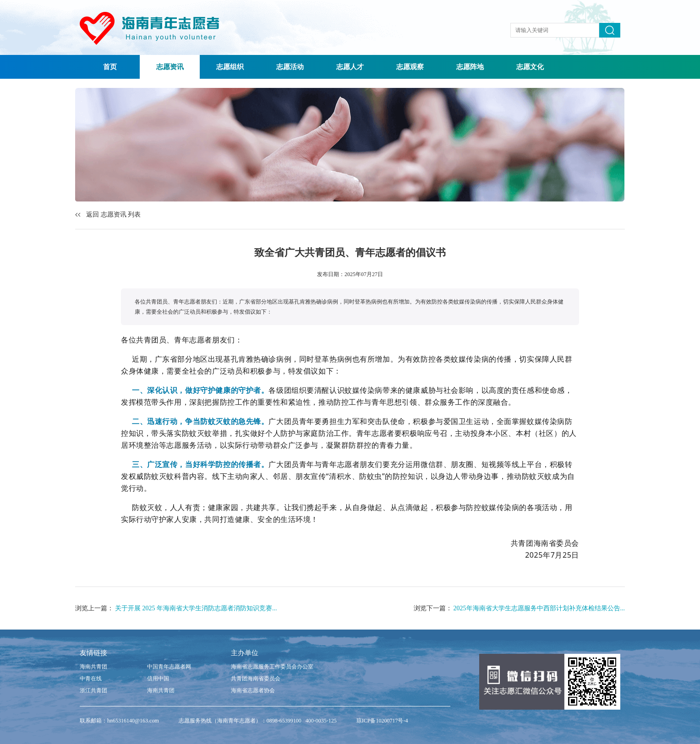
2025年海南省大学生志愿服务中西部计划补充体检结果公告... (539, 608)
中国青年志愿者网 (169, 667)
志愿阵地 (470, 67)
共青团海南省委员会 (256, 679)
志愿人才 (350, 67)
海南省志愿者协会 (253, 690)
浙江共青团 (93, 690)
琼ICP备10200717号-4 (382, 721)
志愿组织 (230, 67)
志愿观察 (410, 67)
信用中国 (158, 679)
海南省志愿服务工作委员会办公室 (272, 667)
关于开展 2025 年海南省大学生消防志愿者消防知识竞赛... (196, 608)
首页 (110, 67)
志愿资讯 (170, 67)
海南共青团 (93, 667)
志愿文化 (530, 67)
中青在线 (91, 679)
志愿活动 (290, 67)
